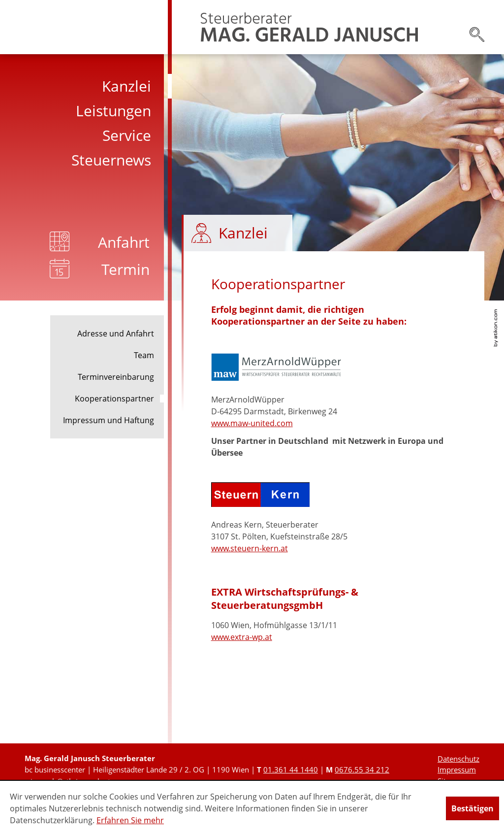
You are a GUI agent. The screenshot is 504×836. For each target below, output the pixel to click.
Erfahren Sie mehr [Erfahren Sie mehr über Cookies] (130, 820)
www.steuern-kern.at (250, 548)
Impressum (457, 769)
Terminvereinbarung (116, 377)
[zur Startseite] (309, 27)
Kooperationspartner (114, 399)
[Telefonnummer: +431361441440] (291, 769)
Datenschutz (458, 759)
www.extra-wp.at (242, 637)
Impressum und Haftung (109, 420)
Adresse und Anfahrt (116, 334)
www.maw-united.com (252, 423)
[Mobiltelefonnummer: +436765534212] (362, 769)
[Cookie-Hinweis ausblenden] (472, 808)
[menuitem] (86, 86)
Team (144, 355)
